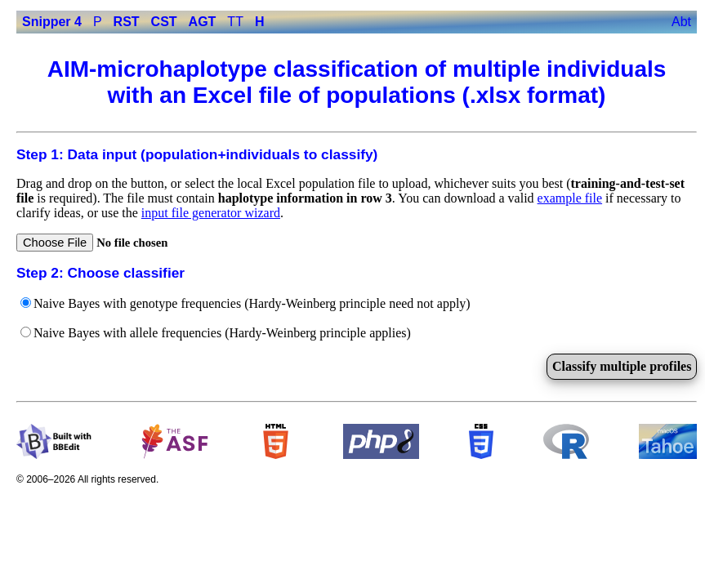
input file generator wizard (211, 213)
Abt (681, 22)
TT (235, 22)
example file (570, 198)
